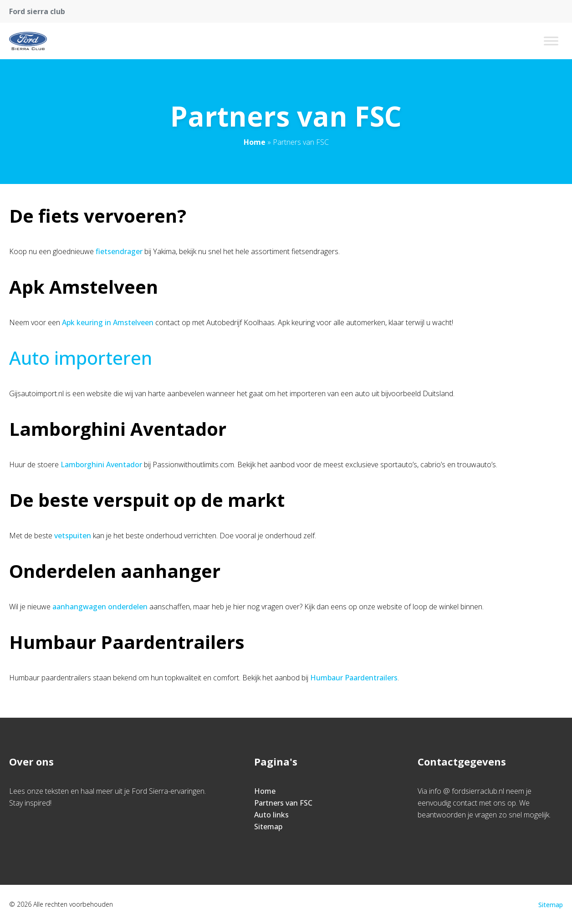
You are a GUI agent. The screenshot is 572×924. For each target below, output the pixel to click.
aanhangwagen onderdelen (100, 607)
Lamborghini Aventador (101, 465)
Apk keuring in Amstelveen (108, 322)
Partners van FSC (283, 803)
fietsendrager (119, 251)
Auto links (271, 815)
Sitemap (268, 827)
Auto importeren (81, 358)
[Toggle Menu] (551, 41)
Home (255, 142)
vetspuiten (73, 536)
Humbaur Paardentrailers (354, 678)
